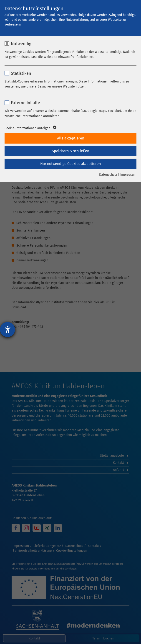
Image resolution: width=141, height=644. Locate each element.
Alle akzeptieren (71, 138)
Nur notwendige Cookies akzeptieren (70, 164)
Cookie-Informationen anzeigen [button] (30, 128)
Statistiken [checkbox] (21, 73)
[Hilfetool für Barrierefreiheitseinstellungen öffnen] (8, 330)
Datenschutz (108, 175)
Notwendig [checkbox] (21, 44)
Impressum (128, 175)
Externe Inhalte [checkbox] (25, 103)
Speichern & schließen (70, 151)
